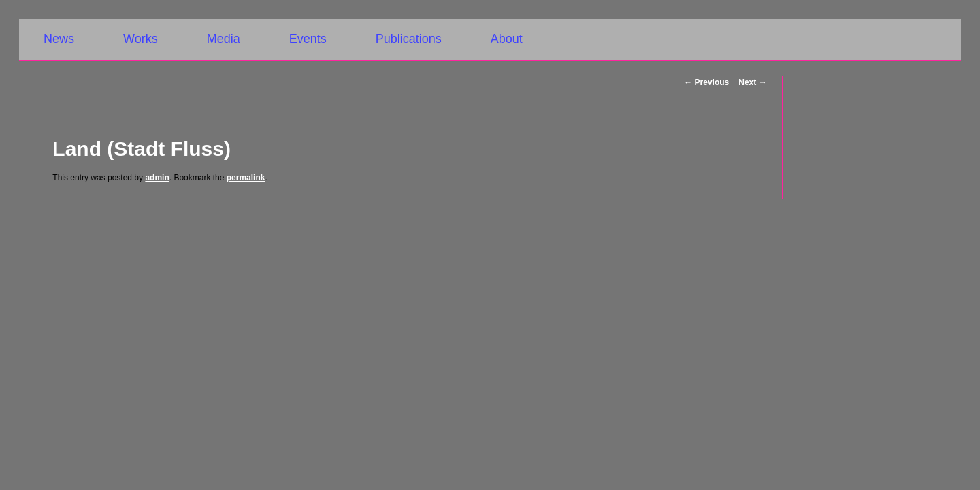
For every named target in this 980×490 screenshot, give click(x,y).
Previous (706, 82)
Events (308, 39)
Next (752, 82)
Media (224, 39)
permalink (246, 178)
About (507, 39)
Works (141, 39)
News (59, 39)
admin (157, 178)
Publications (409, 39)
